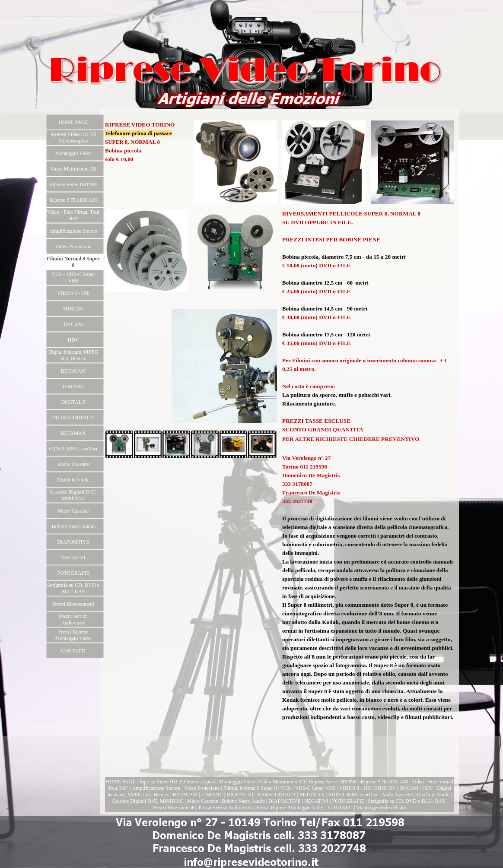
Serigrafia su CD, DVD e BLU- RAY (406, 801)
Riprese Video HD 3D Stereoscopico (177, 782)
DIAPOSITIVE (285, 801)
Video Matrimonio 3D (282, 782)
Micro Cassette (203, 801)
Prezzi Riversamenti (174, 808)
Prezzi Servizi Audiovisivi (226, 808)
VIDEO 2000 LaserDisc (353, 795)
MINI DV (385, 788)
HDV (428, 788)
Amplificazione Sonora (156, 788)
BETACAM (186, 795)
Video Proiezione (202, 788)
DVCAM (409, 788)
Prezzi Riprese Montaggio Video (291, 808)
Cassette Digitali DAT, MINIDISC (147, 801)
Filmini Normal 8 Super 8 (250, 788)
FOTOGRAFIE (348, 801)
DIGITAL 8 (239, 795)
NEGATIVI (316, 801)
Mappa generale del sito (381, 808)
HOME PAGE (121, 782)
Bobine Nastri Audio (243, 801)
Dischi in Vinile (433, 795)
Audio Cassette (397, 795)
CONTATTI (341, 808)
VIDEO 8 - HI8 (355, 788)
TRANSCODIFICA (275, 795)
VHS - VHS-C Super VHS (308, 788)
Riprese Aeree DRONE (333, 782)
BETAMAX (312, 795)
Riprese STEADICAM (384, 782)
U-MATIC (212, 795)
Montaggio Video (237, 782)
